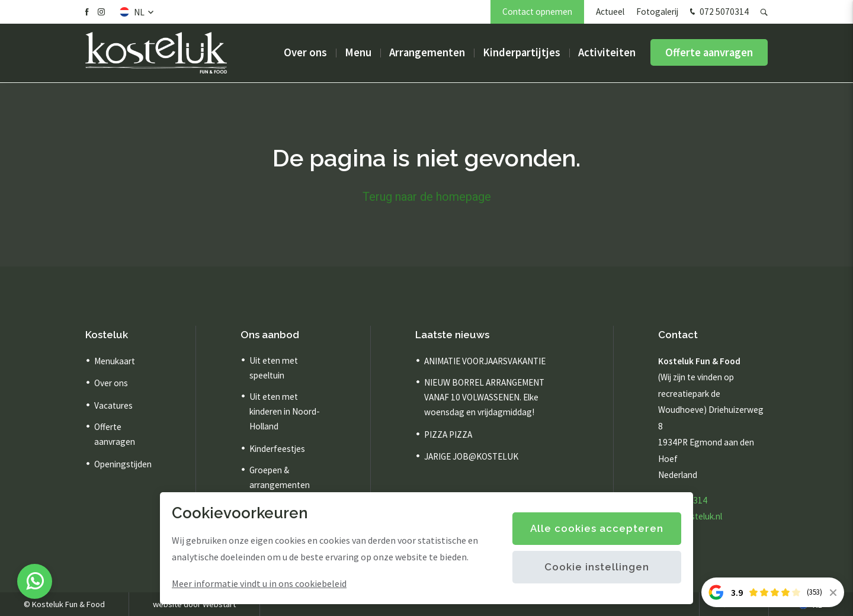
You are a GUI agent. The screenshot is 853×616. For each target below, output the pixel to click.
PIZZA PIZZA (448, 434)
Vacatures (113, 405)
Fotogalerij (657, 12)
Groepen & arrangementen (280, 477)
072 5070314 (718, 12)
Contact (678, 335)
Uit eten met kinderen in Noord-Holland (285, 411)
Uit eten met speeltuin (274, 368)
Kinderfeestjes (277, 449)
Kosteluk (107, 335)
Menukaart (115, 361)
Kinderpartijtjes (522, 53)
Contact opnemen (537, 12)
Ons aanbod (270, 335)
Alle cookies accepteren (597, 528)
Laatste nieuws (452, 335)
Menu (358, 53)
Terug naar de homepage (427, 197)
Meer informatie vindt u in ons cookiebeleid (259, 583)
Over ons (305, 53)
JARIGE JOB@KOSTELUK (471, 456)
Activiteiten (607, 53)
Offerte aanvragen (709, 53)
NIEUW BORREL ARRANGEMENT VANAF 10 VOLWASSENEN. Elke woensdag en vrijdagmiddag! (484, 397)
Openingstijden (123, 464)
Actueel (610, 12)
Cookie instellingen (597, 567)
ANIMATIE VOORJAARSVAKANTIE (485, 361)
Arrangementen (427, 53)
